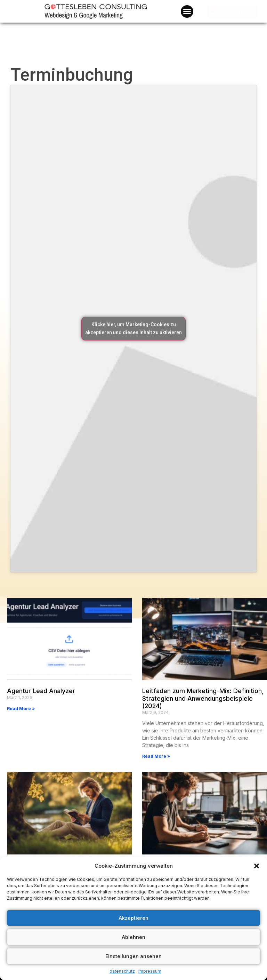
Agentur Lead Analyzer (41, 691)
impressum (150, 971)
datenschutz (122, 971)
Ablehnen (133, 937)
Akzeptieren (133, 918)
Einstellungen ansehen (133, 956)
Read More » (21, 709)
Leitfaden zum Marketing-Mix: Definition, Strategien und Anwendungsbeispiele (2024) (203, 698)
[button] (257, 866)
